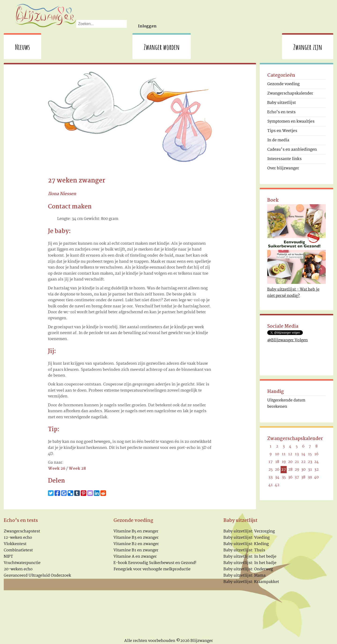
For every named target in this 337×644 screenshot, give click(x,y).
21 (297, 462)
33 (271, 477)
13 (297, 454)
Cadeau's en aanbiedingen (292, 150)
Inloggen (147, 26)
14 (303, 454)
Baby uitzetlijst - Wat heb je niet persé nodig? (293, 293)
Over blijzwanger (283, 168)
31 (310, 470)
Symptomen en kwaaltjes (291, 122)
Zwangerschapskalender (290, 93)
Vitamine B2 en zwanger (136, 544)
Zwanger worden (162, 47)
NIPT (8, 557)
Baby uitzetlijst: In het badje (250, 563)
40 (316, 477)
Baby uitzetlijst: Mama (245, 576)
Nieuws (22, 47)
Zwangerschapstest (22, 531)
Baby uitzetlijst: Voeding (247, 538)
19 (284, 462)
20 (290, 462)
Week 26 (57, 469)
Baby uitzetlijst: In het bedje (250, 557)
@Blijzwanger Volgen (288, 340)
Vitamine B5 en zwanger (136, 531)
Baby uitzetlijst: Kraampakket (251, 582)
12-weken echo (18, 538)
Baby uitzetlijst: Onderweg (248, 569)
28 (290, 470)
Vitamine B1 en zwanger (136, 550)
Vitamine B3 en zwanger (136, 538)
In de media (278, 140)
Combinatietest (18, 550)
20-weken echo (18, 569)
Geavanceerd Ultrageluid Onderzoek (37, 576)
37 (297, 477)
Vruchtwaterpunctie (22, 563)
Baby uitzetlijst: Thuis (244, 550)
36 (290, 477)
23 (310, 462)
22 (303, 462)
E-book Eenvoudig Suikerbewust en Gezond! (155, 563)
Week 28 (77, 469)
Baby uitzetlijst (282, 103)
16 (316, 454)
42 (277, 485)
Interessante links (284, 159)
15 (310, 454)
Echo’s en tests (281, 112)
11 (284, 454)
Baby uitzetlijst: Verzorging (249, 531)
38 (303, 477)
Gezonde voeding (283, 84)
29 (297, 470)
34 (277, 477)
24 (316, 462)
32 (317, 470)
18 (277, 462)
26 (277, 470)
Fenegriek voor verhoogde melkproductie (152, 569)
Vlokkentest (15, 544)
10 (277, 454)
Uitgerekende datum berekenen (286, 404)
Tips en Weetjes (282, 131)
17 (271, 462)
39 (310, 477)
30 (303, 470)
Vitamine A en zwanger (135, 557)
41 (271, 485)
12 (290, 454)
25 (271, 470)
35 (284, 477)
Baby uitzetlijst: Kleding (246, 544)
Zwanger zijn (308, 47)
